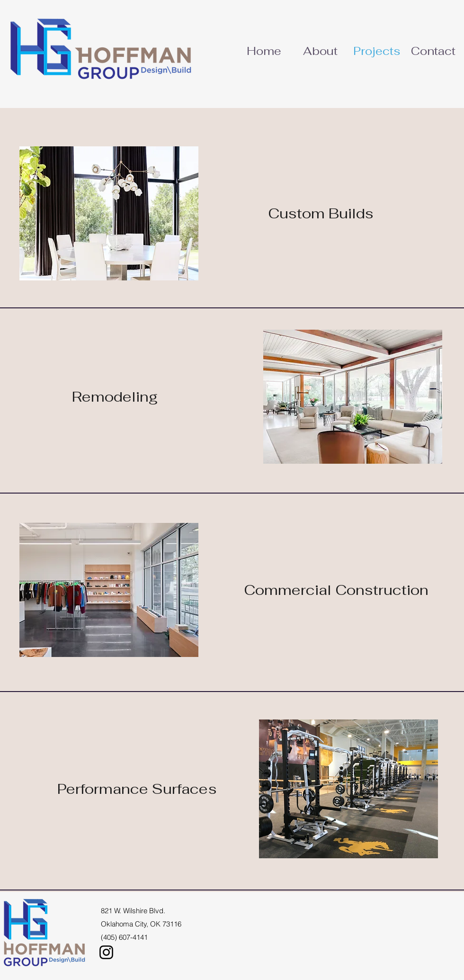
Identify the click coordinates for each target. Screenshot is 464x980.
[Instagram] (106, 952)
